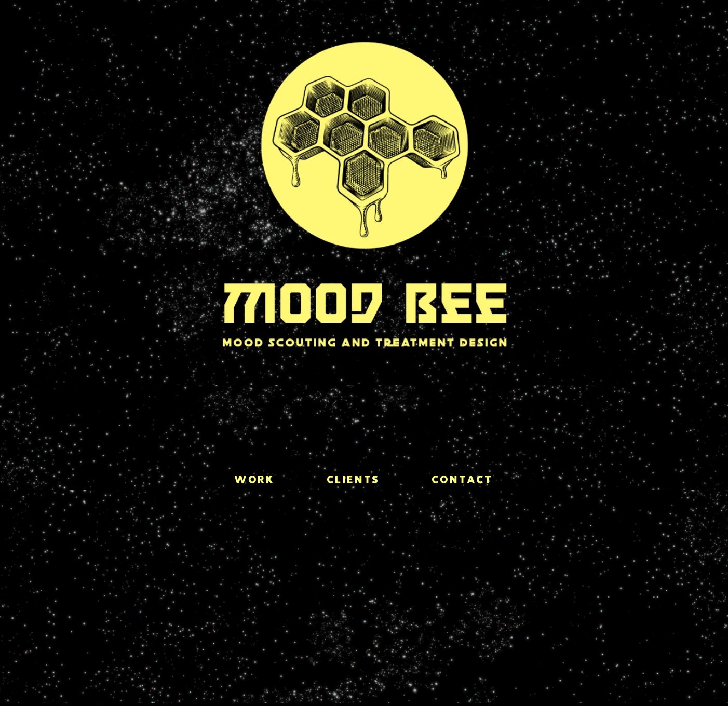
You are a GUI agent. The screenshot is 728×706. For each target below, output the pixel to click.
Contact (463, 481)
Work (255, 481)
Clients (354, 481)
